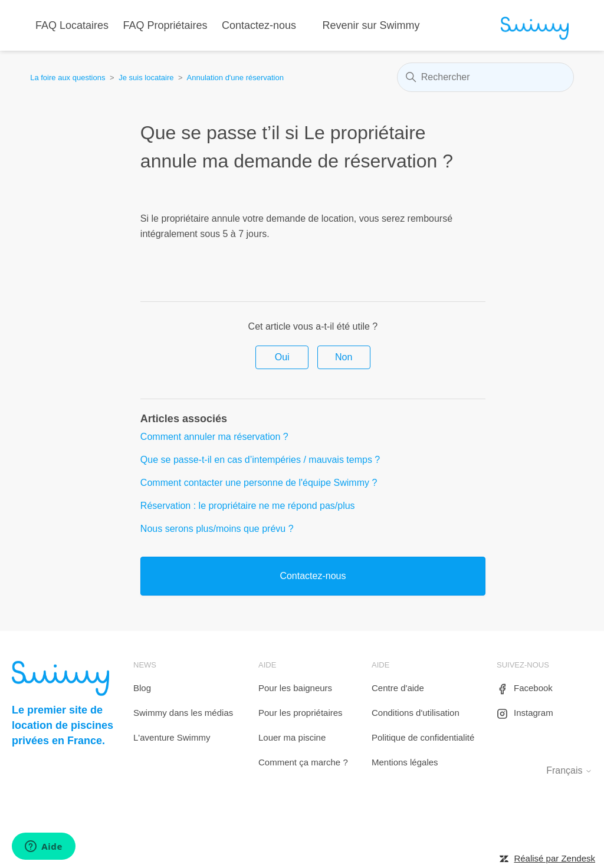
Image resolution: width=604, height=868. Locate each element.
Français (569, 770)
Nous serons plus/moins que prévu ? (217, 529)
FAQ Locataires (72, 25)
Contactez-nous (259, 25)
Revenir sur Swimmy (371, 25)
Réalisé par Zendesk (554, 858)
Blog (142, 688)
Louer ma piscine (292, 737)
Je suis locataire (146, 78)
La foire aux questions (68, 78)
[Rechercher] (485, 77)
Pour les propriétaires (301, 713)
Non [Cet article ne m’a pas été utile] (344, 357)
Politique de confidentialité (423, 737)
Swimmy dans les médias (183, 713)
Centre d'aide (398, 688)
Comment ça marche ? (303, 762)
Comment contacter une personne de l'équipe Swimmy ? (259, 483)
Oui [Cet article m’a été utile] (282, 357)
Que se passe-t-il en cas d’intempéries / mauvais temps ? (260, 460)
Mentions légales (405, 762)
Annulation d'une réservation (235, 78)
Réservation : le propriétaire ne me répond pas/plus (248, 506)
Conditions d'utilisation (416, 713)
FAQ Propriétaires (165, 25)
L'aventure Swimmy (172, 737)
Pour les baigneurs (295, 688)
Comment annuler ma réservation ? (214, 437)
